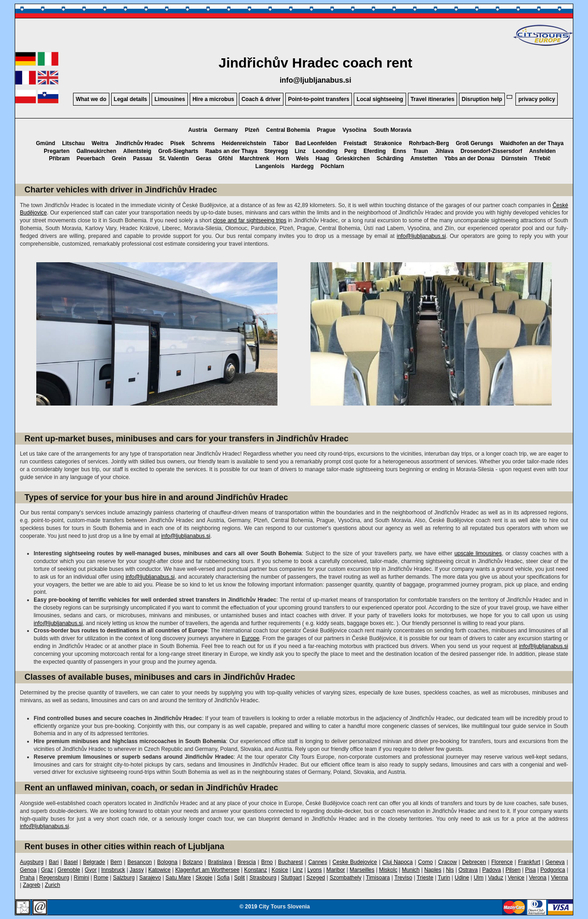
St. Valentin (174, 158)
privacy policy (537, 99)
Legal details (131, 99)
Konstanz (255, 870)
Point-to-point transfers (319, 99)
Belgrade (94, 862)
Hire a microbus (213, 99)
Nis (450, 870)
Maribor (336, 870)
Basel (71, 862)
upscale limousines (478, 553)
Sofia (223, 878)
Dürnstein (514, 158)
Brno (267, 862)
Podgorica (553, 870)
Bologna (167, 862)
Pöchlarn (332, 166)
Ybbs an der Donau (469, 158)
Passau (143, 158)
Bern (116, 862)
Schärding (390, 158)
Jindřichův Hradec (139, 143)
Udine (462, 878)
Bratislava (220, 862)
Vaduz (495, 878)
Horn (283, 158)
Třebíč (543, 158)
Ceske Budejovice (355, 862)
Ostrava (468, 870)
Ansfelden (543, 151)
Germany (226, 130)
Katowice (160, 870)
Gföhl (225, 158)
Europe (251, 638)
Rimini (82, 878)
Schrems (203, 143)
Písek (178, 143)
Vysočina (354, 130)
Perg (351, 151)
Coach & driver (261, 99)
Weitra (100, 143)
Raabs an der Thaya (231, 151)
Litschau (73, 143)
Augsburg (31, 862)
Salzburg (124, 878)
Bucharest (290, 862)
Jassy (137, 870)
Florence (502, 862)
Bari (54, 862)
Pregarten (57, 151)
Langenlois (270, 166)
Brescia (247, 862)
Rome (101, 878)
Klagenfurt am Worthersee (207, 870)
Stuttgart (291, 878)
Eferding (375, 151)
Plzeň (252, 130)
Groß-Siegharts (178, 151)
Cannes (318, 862)
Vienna (559, 878)
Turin (444, 878)
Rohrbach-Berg (429, 143)
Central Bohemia (288, 130)
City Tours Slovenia (284, 907)
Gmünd (45, 143)
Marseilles (362, 870)
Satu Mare (178, 878)
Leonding (325, 151)
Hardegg (302, 166)
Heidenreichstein (244, 143)
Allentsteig (137, 151)
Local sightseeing (380, 99)
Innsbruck (113, 870)
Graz (47, 870)
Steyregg (276, 151)
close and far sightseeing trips (250, 220)
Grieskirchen (353, 158)
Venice (516, 878)
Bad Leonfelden (316, 143)
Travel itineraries (433, 99)
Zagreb (32, 885)
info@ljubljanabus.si (316, 80)
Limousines (170, 99)
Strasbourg (263, 878)
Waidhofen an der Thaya (532, 143)
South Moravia (393, 130)
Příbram (59, 158)
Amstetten (424, 158)
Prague (326, 130)
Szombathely (345, 878)
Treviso (403, 878)
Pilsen (513, 870)
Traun (421, 151)
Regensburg (54, 878)
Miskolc (388, 870)
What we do (91, 99)
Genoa (28, 870)
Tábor (280, 143)
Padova (492, 870)
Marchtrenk (255, 158)
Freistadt (355, 143)
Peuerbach (91, 158)
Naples (433, 870)
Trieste (425, 878)
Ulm (478, 878)
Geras (204, 158)
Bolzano (193, 862)
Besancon (139, 862)
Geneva (555, 862)
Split (240, 878)
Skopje (204, 878)
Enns (399, 151)
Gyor (90, 870)
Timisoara (378, 878)
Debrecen (474, 862)
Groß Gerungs (474, 143)
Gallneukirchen (96, 151)
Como (425, 862)
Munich (411, 870)
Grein (119, 158)
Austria (198, 130)
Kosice (280, 870)
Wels (302, 158)
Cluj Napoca (397, 862)
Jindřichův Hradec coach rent (316, 63)
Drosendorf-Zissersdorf (492, 151)
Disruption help (482, 99)
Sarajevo (150, 878)
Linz (300, 151)
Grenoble (69, 870)
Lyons (315, 870)
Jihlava (444, 151)
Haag (322, 158)
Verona (537, 878)
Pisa (530, 870)
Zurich (53, 885)
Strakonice (388, 143)
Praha (27, 878)
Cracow (448, 862)
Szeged (316, 878)
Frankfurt (529, 862)
